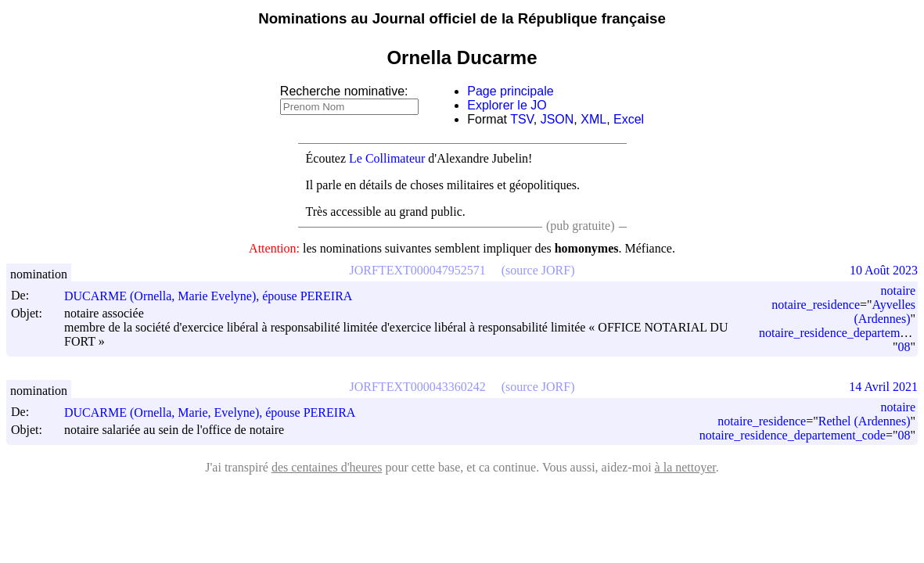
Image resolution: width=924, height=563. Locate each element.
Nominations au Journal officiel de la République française (462, 18)
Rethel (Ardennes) (865, 421)
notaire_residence (816, 305)
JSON (557, 119)
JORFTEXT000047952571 (418, 270)
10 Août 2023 (884, 270)
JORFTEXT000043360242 (418, 387)
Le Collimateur (387, 158)
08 (904, 347)
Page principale (510, 91)
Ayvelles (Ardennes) (885, 312)
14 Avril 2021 (883, 387)
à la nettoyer (685, 467)
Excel (629, 119)
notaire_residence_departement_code (793, 435)
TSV (522, 119)
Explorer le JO (507, 105)
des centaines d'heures (327, 467)
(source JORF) (538, 270)
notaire (898, 290)
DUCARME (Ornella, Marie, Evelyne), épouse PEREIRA (217, 412)
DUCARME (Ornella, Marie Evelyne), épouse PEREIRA (215, 296)
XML (593, 119)
